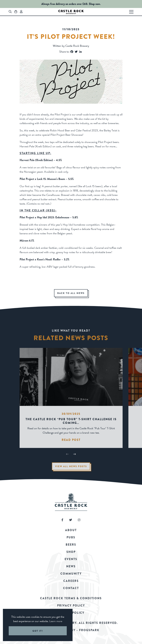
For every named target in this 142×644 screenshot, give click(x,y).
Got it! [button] (38, 631)
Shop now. (95, 4)
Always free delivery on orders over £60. (65, 4)
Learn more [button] (56, 621)
